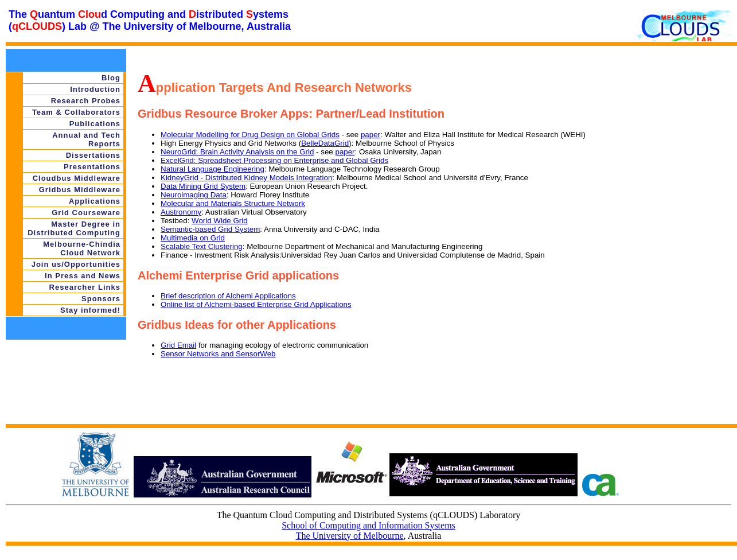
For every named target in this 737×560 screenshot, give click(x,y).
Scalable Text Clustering (202, 246)
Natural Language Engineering (212, 169)
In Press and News (83, 276)
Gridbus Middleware (80, 190)
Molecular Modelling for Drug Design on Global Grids (250, 135)
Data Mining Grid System (203, 186)
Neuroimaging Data (194, 195)
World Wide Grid (220, 221)
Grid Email (178, 345)
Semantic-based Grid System (210, 229)
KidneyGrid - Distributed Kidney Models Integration (246, 178)
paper (371, 135)
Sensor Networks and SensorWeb (218, 354)
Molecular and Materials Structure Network (233, 203)
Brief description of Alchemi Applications (228, 296)
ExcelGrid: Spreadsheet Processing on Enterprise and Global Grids (274, 160)
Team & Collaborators (76, 112)
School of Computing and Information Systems (368, 525)
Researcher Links (85, 287)
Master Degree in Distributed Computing (74, 228)
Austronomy (181, 212)
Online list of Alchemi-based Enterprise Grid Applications (256, 304)
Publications (95, 124)
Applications (95, 201)
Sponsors (101, 299)
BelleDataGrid (325, 143)
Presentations (92, 167)
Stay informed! (90, 310)
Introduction (95, 89)
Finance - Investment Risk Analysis (220, 255)
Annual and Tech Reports (86, 139)
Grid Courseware (86, 213)
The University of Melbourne (350, 536)
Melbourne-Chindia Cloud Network (82, 248)
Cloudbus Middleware (77, 178)
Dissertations (93, 155)
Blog (111, 78)
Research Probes (86, 101)
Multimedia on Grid (193, 238)
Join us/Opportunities (76, 264)
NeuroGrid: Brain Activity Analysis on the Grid (237, 152)
